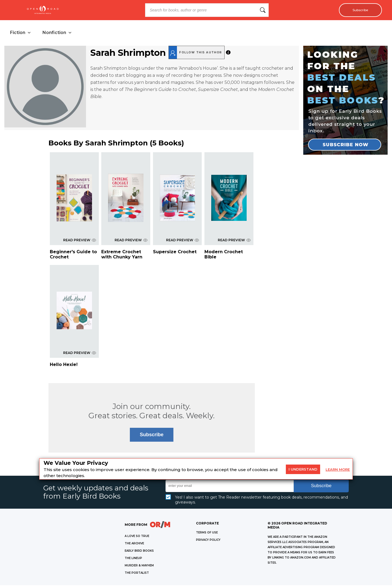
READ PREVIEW (80, 241)
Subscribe (358, 10)
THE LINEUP (133, 559)
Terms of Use (207, 533)
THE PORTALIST (137, 574)
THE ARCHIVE (134, 544)
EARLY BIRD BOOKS (139, 552)
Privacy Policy (208, 541)
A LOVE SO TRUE (137, 537)
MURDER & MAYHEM (139, 566)
